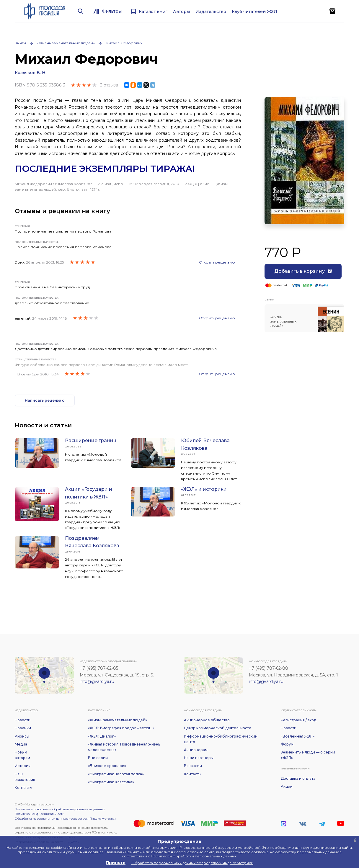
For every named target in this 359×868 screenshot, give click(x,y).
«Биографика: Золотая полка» (116, 774)
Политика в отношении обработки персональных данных (60, 809)
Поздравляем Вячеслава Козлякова (92, 542)
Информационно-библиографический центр (221, 739)
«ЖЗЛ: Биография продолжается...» (121, 728)
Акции (287, 786)
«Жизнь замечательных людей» (66, 43)
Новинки (23, 728)
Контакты (23, 788)
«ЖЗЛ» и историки (204, 489)
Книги (20, 43)
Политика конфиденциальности (40, 814)
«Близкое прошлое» (107, 766)
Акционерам (196, 750)
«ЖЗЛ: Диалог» (102, 736)
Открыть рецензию (217, 262)
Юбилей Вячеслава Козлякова (205, 444)
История (23, 766)
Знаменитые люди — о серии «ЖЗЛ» (308, 755)
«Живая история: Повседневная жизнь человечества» (124, 747)
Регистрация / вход (298, 720)
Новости (23, 720)
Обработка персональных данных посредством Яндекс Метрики (65, 819)
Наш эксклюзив (25, 777)
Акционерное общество (207, 720)
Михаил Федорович (124, 43)
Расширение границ (91, 440)
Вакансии (193, 766)
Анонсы (22, 736)
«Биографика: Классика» (111, 782)
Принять (116, 863)
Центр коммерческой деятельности (218, 728)
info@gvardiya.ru (97, 681)
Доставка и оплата (298, 778)
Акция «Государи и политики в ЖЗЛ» (89, 493)
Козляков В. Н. (31, 73)
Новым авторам (22, 755)
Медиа (21, 744)
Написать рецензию (45, 400)
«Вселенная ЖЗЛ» (298, 736)
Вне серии (98, 758)
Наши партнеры (199, 758)
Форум (287, 744)
